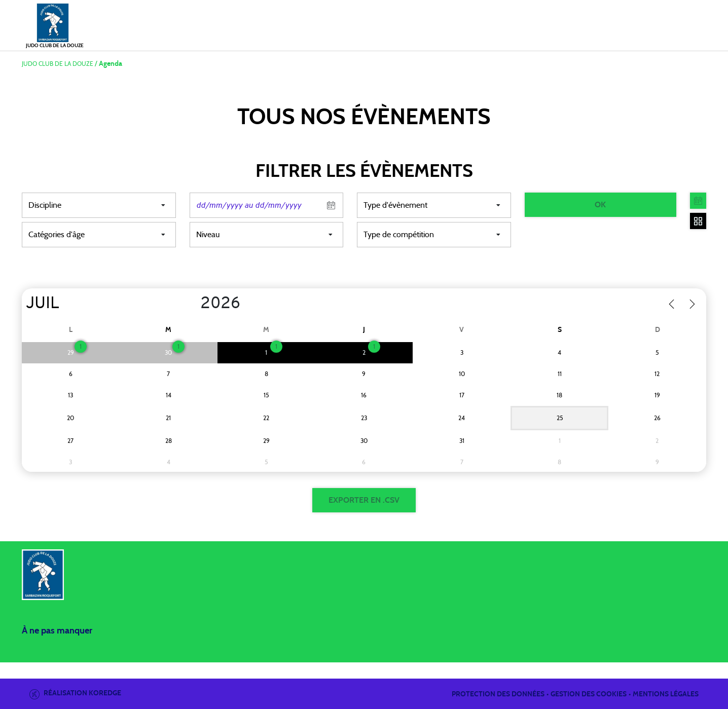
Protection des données (498, 694)
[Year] (192, 304)
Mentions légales (666, 694)
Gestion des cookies (589, 694)
